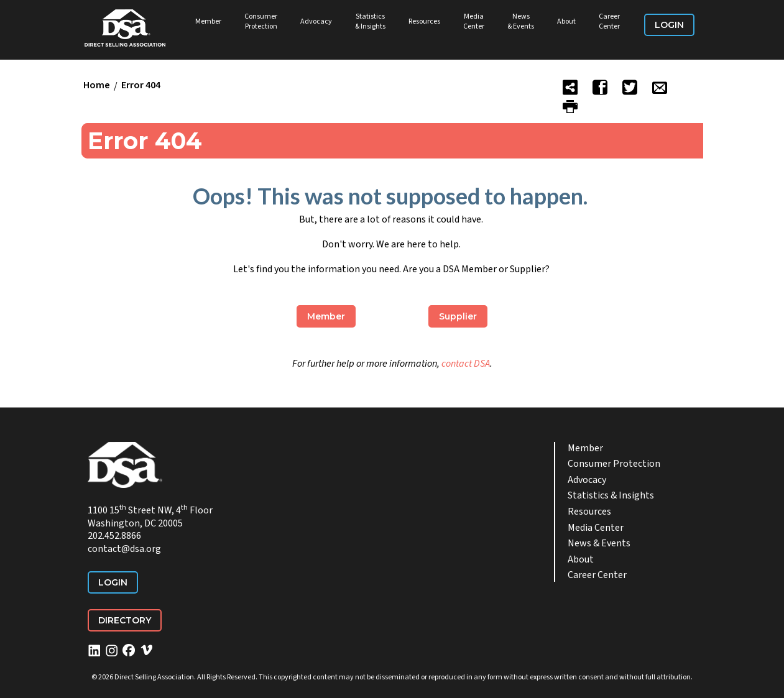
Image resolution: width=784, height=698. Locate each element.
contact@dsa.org (124, 549)
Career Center (609, 21)
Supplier (458, 316)
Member (208, 21)
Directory (125, 620)
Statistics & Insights (370, 21)
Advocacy (316, 21)
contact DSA (466, 364)
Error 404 (141, 86)
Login (669, 25)
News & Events (521, 21)
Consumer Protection (261, 21)
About (566, 21)
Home (97, 86)
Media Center (474, 21)
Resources (424, 21)
